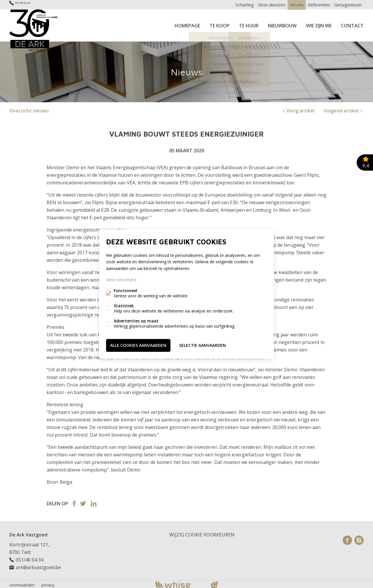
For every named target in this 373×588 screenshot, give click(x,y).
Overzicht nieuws (29, 109)
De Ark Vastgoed (28, 533)
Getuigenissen (347, 5)
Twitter (83, 502)
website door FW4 (214, 583)
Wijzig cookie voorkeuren (202, 533)
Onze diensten (264, 5)
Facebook (74, 502)
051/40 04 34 (28, 5)
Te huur (249, 24)
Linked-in (94, 502)
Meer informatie (121, 280)
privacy (48, 583)
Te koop (220, 24)
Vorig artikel (298, 109)
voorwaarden (22, 583)
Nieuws (291, 5)
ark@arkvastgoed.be (38, 566)
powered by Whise (180, 583)
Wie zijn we (319, 24)
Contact (352, 24)
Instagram (359, 538)
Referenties (316, 5)
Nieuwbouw (282, 24)
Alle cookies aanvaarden (138, 345)
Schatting (234, 5)
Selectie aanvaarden (203, 345)
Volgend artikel (344, 109)
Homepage (187, 24)
